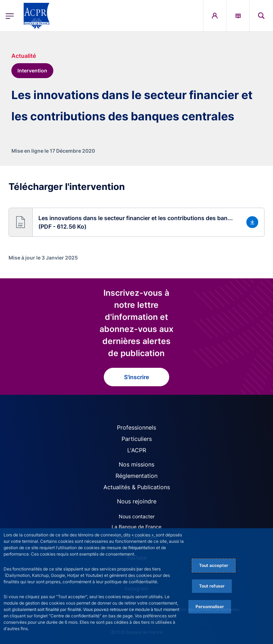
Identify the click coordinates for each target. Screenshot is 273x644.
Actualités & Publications (137, 487)
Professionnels (136, 427)
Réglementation (136, 476)
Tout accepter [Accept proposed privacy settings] (214, 565)
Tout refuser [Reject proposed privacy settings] (212, 586)
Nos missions (136, 464)
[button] (136, 222)
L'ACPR (137, 450)
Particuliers (137, 439)
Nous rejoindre (137, 501)
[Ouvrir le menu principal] (10, 16)
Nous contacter (137, 516)
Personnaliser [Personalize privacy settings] (210, 607)
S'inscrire (136, 377)
